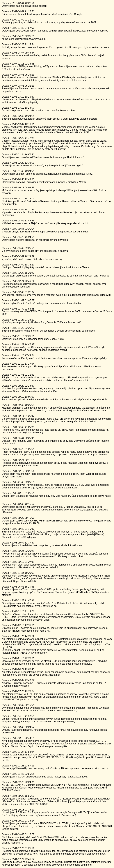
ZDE (86, 133)
